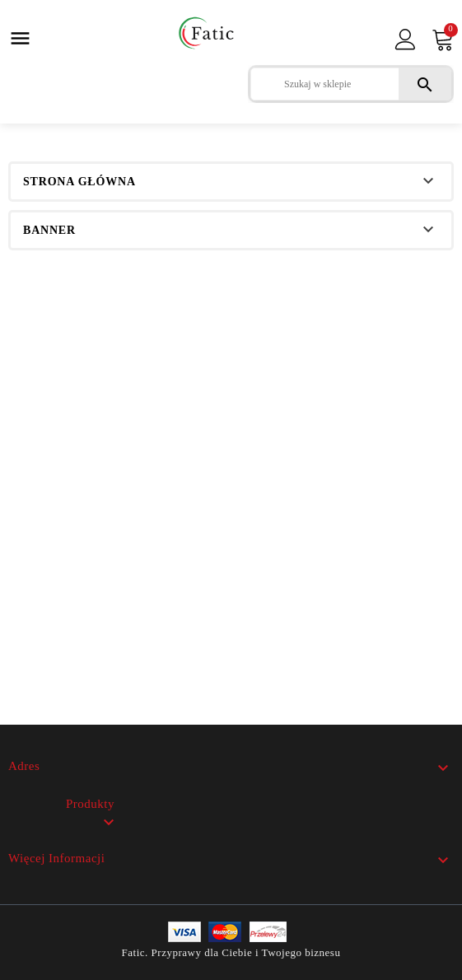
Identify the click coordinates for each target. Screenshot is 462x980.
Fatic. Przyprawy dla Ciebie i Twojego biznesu (231, 952)
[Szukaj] (351, 84)
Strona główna (79, 182)
